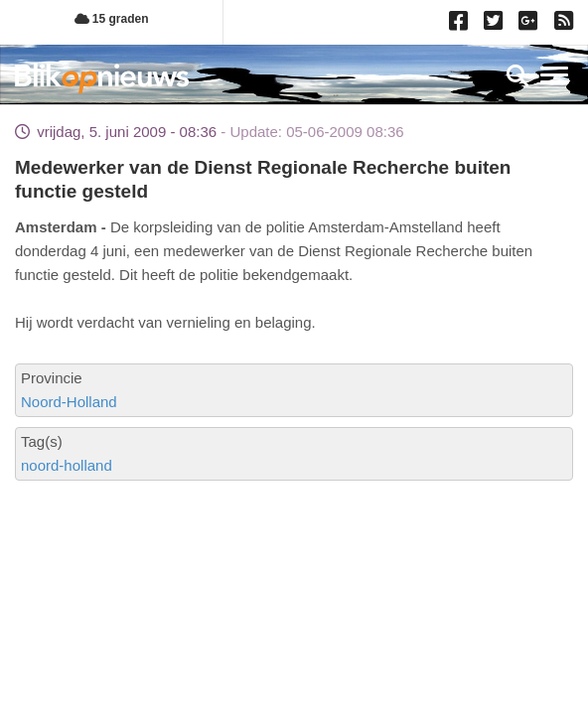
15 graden (112, 19)
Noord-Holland (69, 402)
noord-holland (67, 465)
